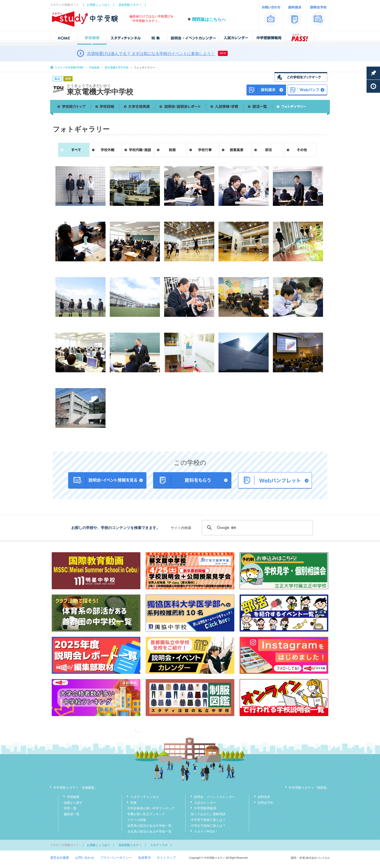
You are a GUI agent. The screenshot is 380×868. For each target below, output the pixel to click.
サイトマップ (166, 858)
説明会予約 (265, 803)
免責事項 (144, 858)
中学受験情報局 (205, 808)
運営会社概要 (60, 858)
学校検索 (94, 68)
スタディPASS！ (206, 832)
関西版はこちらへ (209, 19)
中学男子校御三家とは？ (208, 820)
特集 (134, 803)
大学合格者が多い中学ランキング (151, 808)
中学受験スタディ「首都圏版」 (75, 788)
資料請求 (264, 797)
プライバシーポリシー (116, 858)
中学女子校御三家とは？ (208, 826)
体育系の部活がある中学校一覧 (149, 826)
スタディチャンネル (145, 797)
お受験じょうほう (98, 5)
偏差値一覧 (72, 814)
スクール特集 (137, 820)
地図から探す (73, 803)
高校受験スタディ (130, 5)
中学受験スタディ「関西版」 (309, 788)
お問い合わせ (85, 858)
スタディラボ (159, 845)
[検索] (257, 528)
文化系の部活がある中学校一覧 (149, 832)
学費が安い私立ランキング (146, 814)
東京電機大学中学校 (117, 68)
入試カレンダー (205, 803)
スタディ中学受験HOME (69, 68)
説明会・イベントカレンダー (215, 797)
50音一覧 (70, 808)
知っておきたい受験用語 (208, 814)
